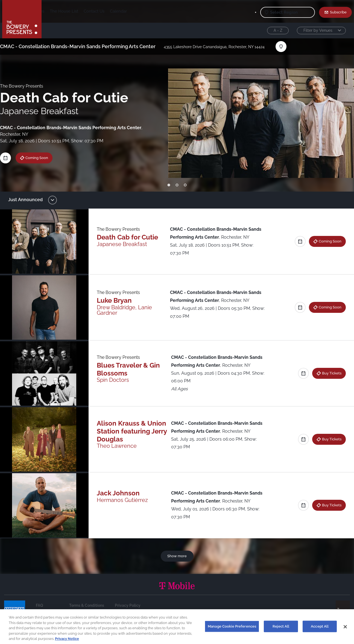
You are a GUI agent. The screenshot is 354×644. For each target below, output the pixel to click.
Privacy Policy (128, 605)
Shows (54, 11)
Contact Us (137, 11)
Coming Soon (40, 158)
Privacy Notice (67, 642)
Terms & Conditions (87, 605)
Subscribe (338, 12)
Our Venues (76, 11)
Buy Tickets (328, 373)
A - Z (278, 30)
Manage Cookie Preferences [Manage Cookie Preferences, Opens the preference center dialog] (232, 629)
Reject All (281, 629)
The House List (107, 11)
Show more (177, 556)
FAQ (40, 605)
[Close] (345, 630)
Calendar (161, 11)
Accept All (320, 629)
